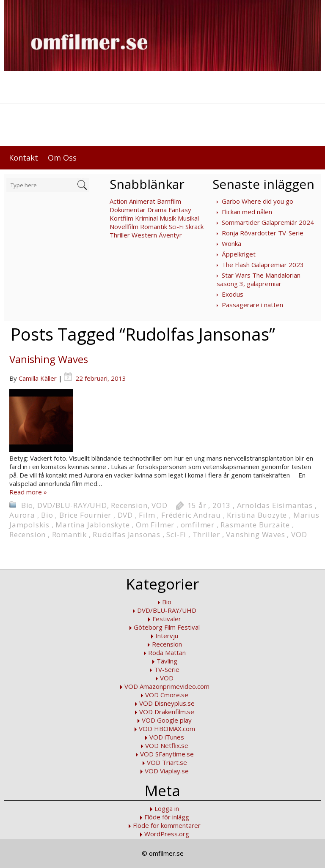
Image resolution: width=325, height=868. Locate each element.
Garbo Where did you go (258, 201)
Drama (157, 210)
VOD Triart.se (167, 762)
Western (144, 235)
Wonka (231, 243)
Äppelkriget (239, 254)
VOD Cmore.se (167, 695)
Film (147, 515)
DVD (125, 515)
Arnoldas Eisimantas (275, 505)
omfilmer (198, 525)
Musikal (188, 218)
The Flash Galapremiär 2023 (263, 265)
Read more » (28, 492)
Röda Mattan (167, 652)
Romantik (154, 227)
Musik (168, 218)
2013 (222, 505)
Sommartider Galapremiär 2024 (268, 222)
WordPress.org (167, 834)
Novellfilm (124, 227)
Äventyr (170, 235)
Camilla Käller (38, 378)
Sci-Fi (176, 227)
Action (118, 201)
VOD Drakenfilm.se (167, 712)
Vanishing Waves (49, 359)
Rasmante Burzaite (255, 525)
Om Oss (62, 158)
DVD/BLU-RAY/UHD (72, 505)
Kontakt (23, 158)
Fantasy (180, 210)
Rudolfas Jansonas (127, 534)
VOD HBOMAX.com (167, 729)
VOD (159, 505)
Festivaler (167, 619)
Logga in (167, 808)
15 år (197, 505)
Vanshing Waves (255, 534)
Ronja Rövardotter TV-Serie (263, 233)
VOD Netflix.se (167, 745)
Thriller (120, 235)
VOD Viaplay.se (167, 771)
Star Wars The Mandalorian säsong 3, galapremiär (259, 279)
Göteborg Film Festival (167, 627)
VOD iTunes (167, 737)
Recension (129, 505)
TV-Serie (167, 669)
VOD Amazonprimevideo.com (167, 686)
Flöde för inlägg (167, 817)
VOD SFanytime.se (167, 754)
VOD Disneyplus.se (167, 703)
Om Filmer (155, 525)
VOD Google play (167, 720)
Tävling (167, 661)
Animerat (142, 201)
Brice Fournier (85, 515)
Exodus (233, 294)
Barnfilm (169, 201)
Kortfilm (121, 218)
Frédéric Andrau (191, 515)
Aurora (22, 515)
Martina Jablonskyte (92, 525)
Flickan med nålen (247, 212)
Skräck (194, 227)
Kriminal (146, 218)
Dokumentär (128, 210)
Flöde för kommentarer (167, 825)
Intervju (167, 636)
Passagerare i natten (252, 305)
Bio (27, 505)
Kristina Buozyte (257, 515)
